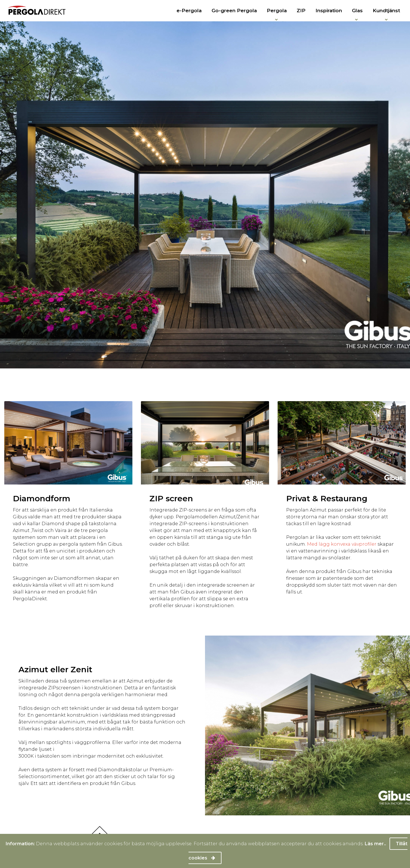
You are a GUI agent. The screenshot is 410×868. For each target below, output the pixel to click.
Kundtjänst (386, 11)
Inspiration (329, 11)
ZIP (301, 11)
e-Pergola (189, 11)
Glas (357, 11)
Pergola (277, 11)
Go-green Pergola (234, 11)
